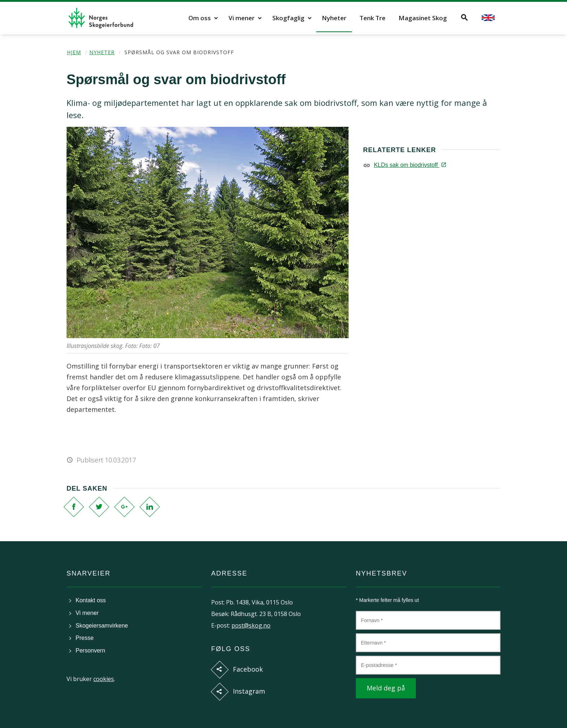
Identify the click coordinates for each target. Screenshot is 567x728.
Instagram (249, 691)
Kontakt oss (91, 600)
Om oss (200, 18)
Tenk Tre (372, 18)
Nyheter (334, 18)
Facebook (248, 669)
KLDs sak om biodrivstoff (410, 165)
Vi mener (242, 18)
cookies (104, 679)
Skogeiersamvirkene (102, 626)
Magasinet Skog (423, 18)
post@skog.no (251, 625)
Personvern (90, 651)
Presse (85, 638)
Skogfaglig (288, 18)
